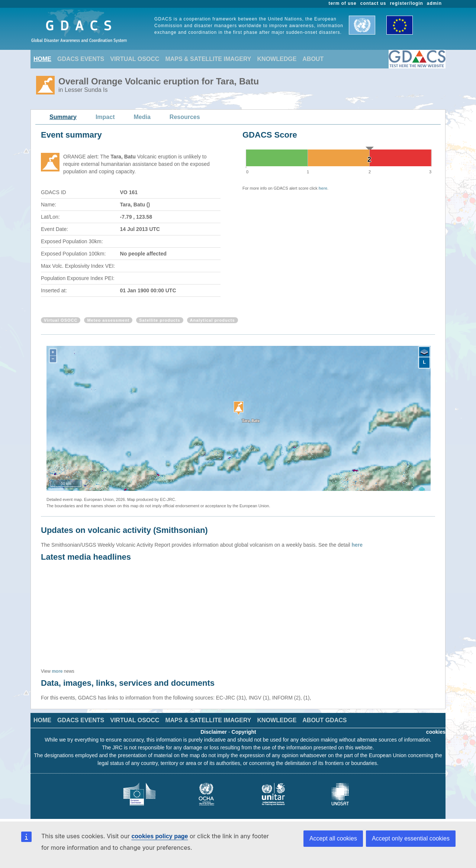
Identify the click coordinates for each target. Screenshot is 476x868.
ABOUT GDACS (324, 720)
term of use (343, 3)
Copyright (244, 732)
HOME (42, 59)
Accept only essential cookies (411, 838)
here (323, 188)
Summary (63, 117)
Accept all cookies (333, 838)
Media (142, 117)
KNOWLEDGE (277, 59)
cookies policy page (160, 836)
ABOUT (313, 59)
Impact (105, 117)
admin (434, 3)
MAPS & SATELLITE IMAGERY (208, 59)
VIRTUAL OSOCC (135, 59)
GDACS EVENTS (81, 59)
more (57, 671)
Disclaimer (214, 732)
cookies (436, 732)
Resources (185, 117)
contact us (373, 3)
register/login (406, 3)
